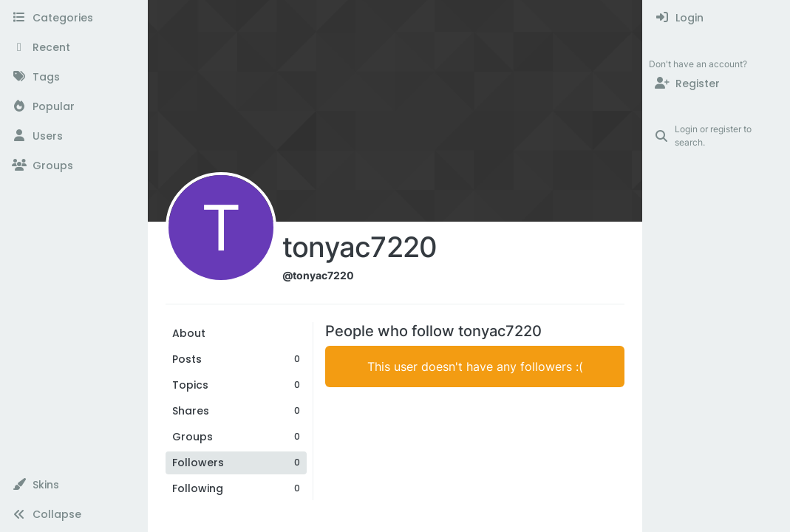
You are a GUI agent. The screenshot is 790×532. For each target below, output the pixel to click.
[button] (74, 485)
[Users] (74, 136)
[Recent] (74, 47)
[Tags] (74, 77)
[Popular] (74, 106)
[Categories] (74, 18)
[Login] (716, 18)
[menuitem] (716, 18)
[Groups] (74, 166)
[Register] (716, 83)
